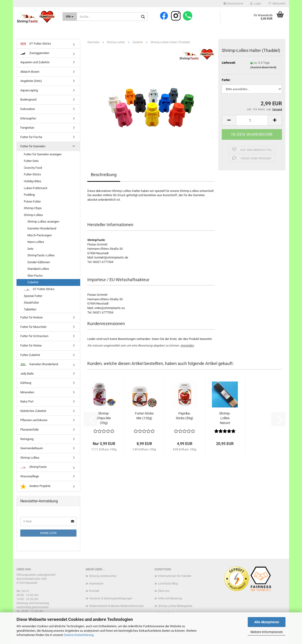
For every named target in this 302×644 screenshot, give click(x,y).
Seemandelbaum (32, 448)
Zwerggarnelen (35, 53)
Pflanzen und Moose (34, 420)
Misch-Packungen (40, 235)
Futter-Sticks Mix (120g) (144, 416)
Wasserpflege (30, 476)
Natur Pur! (27, 401)
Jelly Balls (27, 374)
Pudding (29, 195)
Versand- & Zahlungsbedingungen (111, 598)
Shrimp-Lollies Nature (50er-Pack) (225, 418)
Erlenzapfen (28, 118)
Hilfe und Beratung (170, 598)
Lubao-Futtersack (36, 188)
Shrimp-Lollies (33, 215)
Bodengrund (28, 100)
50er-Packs (35, 276)
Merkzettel (277, 4)
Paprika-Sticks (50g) (185, 416)
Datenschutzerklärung (79, 635)
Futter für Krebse (31, 317)
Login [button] (256, 4)
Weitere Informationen (267, 632)
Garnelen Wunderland (42, 228)
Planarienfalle (29, 430)
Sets (30, 249)
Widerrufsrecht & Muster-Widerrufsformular (116, 606)
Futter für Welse (31, 345)
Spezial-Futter (33, 296)
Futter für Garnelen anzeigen (43, 154)
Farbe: (226, 80)
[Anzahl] (252, 120)
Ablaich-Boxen (30, 72)
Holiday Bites (33, 181)
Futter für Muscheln (33, 327)
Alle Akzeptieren (267, 622)
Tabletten (30, 309)
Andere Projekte (35, 486)
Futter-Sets (31, 161)
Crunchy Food (33, 168)
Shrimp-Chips (33, 208)
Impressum (96, 584)
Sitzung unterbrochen (103, 576)
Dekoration (28, 109)
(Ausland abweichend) (263, 67)
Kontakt (94, 591)
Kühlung (26, 383)
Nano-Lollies (36, 242)
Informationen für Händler (175, 576)
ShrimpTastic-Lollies (41, 255)
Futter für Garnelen (33, 146)
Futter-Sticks (32, 174)
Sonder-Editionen (39, 262)
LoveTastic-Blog (168, 584)
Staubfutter (31, 303)
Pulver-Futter (32, 201)
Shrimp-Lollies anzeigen (43, 222)
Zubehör (33, 282)
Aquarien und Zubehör (35, 62)
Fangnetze (27, 128)
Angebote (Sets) (31, 81)
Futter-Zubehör (30, 355)
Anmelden (187, 345)
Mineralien (27, 392)
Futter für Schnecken (34, 336)
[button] (233, 4)
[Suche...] (70, 17)
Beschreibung (104, 175)
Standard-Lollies (38, 269)
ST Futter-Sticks (36, 44)
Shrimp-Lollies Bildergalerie (175, 606)
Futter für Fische (31, 137)
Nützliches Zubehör (33, 411)
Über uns (164, 591)
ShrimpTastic (34, 467)
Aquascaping (29, 90)
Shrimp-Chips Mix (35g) (104, 418)
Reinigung (27, 439)
